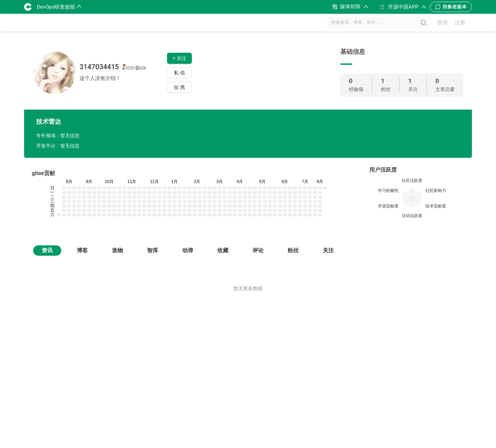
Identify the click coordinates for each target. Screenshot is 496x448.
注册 (460, 23)
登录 (443, 23)
